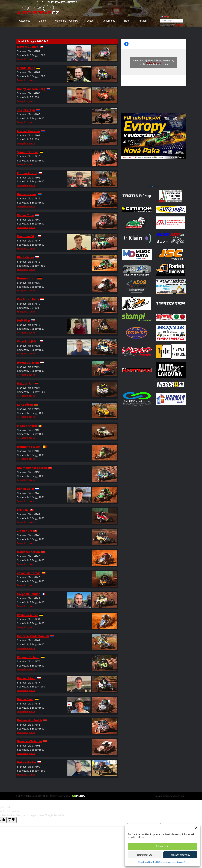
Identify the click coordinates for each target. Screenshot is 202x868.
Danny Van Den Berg (31, 89)
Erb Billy (23, 510)
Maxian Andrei (27, 426)
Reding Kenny (27, 194)
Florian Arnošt (27, 173)
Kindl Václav (25, 257)
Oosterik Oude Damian (33, 636)
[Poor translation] (12, 820)
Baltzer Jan (25, 383)
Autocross (25, 21)
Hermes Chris (26, 278)
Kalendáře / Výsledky (67, 21)
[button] (196, 828)
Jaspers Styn (26, 110)
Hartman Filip (27, 236)
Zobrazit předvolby (180, 855)
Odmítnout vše (145, 855)
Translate (176, 25)
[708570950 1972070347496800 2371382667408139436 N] (154, 183)
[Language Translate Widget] (171, 21)
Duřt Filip (24, 320)
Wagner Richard (28, 657)
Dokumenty (109, 21)
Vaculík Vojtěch (28, 341)
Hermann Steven (29, 447)
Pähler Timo (26, 215)
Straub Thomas (28, 152)
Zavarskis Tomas (29, 573)
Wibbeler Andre (28, 615)
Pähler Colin (25, 489)
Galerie (43, 21)
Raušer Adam (26, 678)
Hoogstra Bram (28, 362)
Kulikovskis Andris (30, 720)
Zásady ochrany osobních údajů (171, 796)
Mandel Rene (26, 68)
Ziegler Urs (25, 531)
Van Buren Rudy (28, 299)
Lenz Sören (25, 404)
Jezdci (90, 21)
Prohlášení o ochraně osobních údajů (169, 862)
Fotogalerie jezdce (26, 59)
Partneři (142, 21)
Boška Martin (27, 762)
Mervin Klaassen (28, 131)
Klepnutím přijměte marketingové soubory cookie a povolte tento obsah (154, 62)
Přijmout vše (163, 846)
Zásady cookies (145, 862)
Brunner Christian (30, 741)
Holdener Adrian (28, 552)
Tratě (127, 21)
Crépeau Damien (29, 594)
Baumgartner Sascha (32, 468)
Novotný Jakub (28, 47)
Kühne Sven (25, 699)
